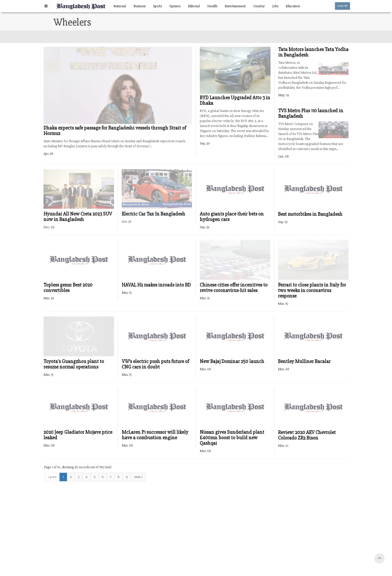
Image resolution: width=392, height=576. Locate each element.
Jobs (275, 6)
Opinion (175, 6)
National (120, 6)
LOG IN (342, 6)
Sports (157, 6)
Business (139, 6)
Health (212, 6)
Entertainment (235, 6)
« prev (52, 477)
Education (293, 6)
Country (259, 6)
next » (138, 477)
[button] (46, 6)
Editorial (194, 6)
